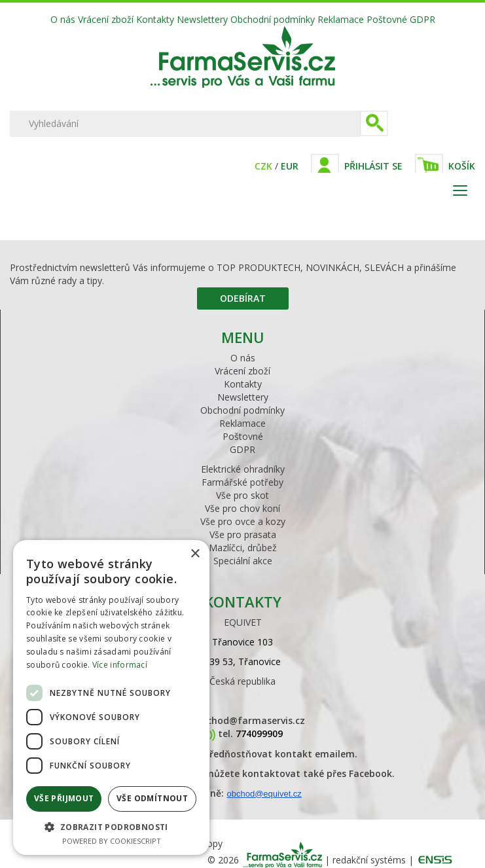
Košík (462, 166)
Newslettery (202, 19)
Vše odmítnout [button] (152, 798)
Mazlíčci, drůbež (243, 548)
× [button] (195, 554)
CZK (263, 166)
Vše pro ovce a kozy (243, 521)
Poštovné (387, 19)
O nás (63, 19)
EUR (290, 166)
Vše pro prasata (243, 534)
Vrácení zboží (106, 19)
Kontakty (155, 19)
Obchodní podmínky (273, 19)
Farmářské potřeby (242, 482)
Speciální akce (243, 561)
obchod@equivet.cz (264, 794)
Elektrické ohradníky (243, 469)
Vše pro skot (242, 495)
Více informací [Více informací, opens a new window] (120, 665)
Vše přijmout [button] (64, 798)
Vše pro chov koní (242, 508)
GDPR (422, 19)
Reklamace (341, 19)
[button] (111, 826)
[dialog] (111, 697)
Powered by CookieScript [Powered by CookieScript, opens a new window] (112, 841)
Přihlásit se (373, 166)
